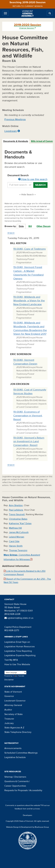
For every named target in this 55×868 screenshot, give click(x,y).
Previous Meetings (15, 119)
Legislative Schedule (15, 757)
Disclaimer (9, 680)
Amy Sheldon (16, 505)
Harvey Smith (16, 546)
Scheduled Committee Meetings (21, 753)
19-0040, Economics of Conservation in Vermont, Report (28, 416)
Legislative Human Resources (20, 647)
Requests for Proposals (16, 790)
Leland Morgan (17, 537)
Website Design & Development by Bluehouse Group (27, 827)
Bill (30, 226)
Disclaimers (20, 777)
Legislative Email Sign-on (17, 642)
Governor (9, 696)
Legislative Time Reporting (18, 651)
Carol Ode (14, 541)
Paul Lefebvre (16, 510)
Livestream (11, 131)
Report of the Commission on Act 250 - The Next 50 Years (27, 581)
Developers (27, 815)
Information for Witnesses (18, 559)
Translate (18, 676)
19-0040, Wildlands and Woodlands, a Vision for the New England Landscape (29, 301)
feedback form (21, 809)
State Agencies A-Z (14, 728)
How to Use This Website (17, 664)
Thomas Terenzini (18, 550)
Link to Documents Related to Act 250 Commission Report (25, 573)
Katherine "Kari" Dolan (20, 523)
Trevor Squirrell (17, 514)
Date (21, 226)
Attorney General (13, 705)
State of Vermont (13, 692)
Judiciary (9, 723)
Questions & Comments (16, 781)
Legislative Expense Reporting (20, 655)
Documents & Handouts (16, 141)
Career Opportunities (15, 786)
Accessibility (36, 790)
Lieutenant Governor (15, 701)
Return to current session (28, 6)
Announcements (13, 748)
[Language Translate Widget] (15, 673)
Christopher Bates (18, 519)
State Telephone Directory (18, 732)
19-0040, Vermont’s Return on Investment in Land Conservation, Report (29, 441)
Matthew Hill (15, 528)
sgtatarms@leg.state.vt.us (19, 618)
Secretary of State (13, 714)
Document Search (27, 178)
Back (11, 233)
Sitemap (9, 777)
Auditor (8, 710)
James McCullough (19, 532)
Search (40, 185)
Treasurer (9, 719)
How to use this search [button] (33, 179)
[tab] (16, 141)
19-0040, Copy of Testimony (30, 249)
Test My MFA (11, 660)
